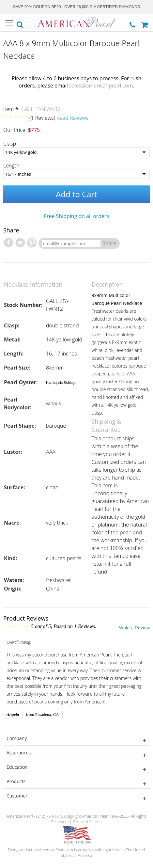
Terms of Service (87, 822)
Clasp (10, 144)
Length (11, 166)
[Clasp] (76, 152)
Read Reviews (72, 118)
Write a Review (134, 628)
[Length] (76, 174)
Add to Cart (76, 194)
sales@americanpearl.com (101, 86)
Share (109, 243)
